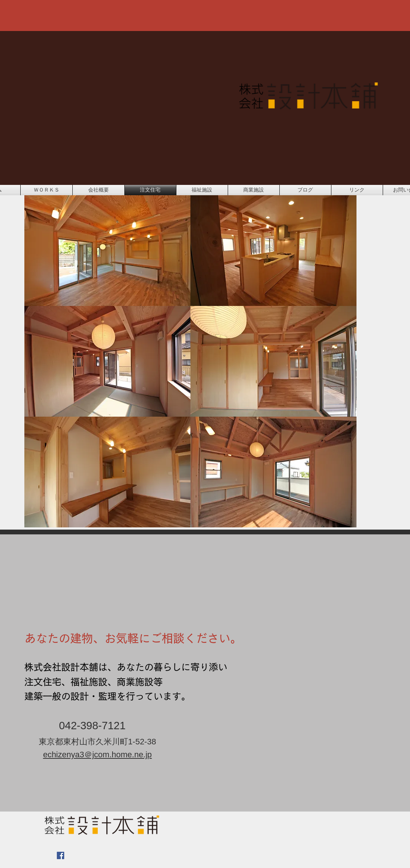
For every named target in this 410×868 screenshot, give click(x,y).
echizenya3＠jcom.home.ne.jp (98, 755)
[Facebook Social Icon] (61, 855)
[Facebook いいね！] (114, 859)
